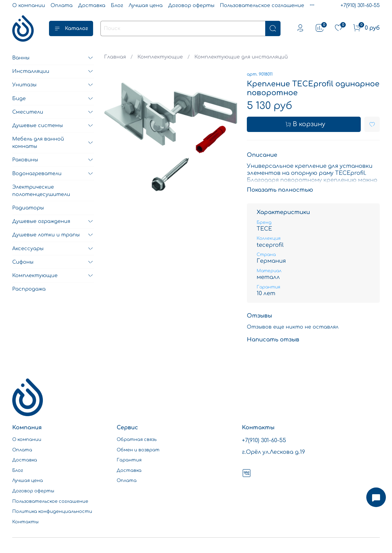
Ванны (21, 58)
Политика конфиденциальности (52, 511)
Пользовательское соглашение (262, 6)
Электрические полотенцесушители (41, 191)
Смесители (28, 112)
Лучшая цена (146, 6)
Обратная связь (137, 439)
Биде (19, 99)
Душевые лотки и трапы (46, 235)
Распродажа (29, 289)
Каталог (71, 28)
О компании (29, 6)
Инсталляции (31, 71)
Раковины (25, 160)
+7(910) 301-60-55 (360, 6)
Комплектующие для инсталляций (241, 57)
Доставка (92, 6)
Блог (117, 6)
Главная (115, 57)
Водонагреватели (37, 174)
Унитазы (24, 85)
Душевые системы (38, 126)
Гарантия (129, 460)
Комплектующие (160, 57)
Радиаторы (28, 208)
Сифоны (23, 262)
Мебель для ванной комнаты (38, 143)
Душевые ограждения (41, 221)
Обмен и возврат (138, 450)
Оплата (62, 6)
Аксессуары (28, 249)
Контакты (25, 522)
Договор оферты (191, 6)
